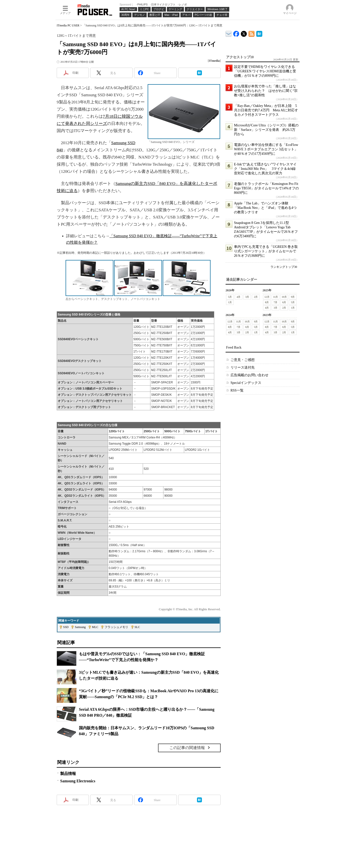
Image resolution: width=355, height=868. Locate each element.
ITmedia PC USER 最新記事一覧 (252, 33)
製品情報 (68, 774)
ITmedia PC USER (68, 25)
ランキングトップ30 (284, 267)
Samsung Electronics (78, 781)
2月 (256, 297)
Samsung (80, 627)
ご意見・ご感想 (243, 360)
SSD (66, 627)
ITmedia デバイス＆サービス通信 (229, 33)
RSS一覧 (237, 390)
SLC (137, 627)
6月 (284, 302)
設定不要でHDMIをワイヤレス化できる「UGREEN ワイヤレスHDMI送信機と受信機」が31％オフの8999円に (265, 71)
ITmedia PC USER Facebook (236, 33)
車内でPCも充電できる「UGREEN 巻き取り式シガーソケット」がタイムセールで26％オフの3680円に (266, 251)
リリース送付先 (243, 367)
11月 (276, 297)
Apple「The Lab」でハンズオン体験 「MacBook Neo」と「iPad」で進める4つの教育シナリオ (265, 208)
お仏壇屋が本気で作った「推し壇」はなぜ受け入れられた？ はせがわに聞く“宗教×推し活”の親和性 (266, 91)
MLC (95, 627)
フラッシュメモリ (116, 627)
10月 (284, 297)
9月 (293, 297)
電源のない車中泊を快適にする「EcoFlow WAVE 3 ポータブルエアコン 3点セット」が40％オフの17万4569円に (266, 149)
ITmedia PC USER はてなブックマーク (259, 33)
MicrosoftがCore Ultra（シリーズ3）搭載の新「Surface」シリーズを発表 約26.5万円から (266, 130)
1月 (230, 302)
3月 (247, 297)
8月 (267, 302)
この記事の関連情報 (187, 748)
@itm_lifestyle (244, 33)
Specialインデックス (246, 383)
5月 (230, 297)
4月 (239, 297)
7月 (275, 302)
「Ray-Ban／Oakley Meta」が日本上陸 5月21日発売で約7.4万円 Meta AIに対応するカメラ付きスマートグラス (266, 110)
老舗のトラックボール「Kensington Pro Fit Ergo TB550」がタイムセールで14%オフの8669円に (266, 188)
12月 (267, 297)
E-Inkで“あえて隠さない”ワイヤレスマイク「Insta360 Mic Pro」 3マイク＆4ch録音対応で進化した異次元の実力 (265, 169)
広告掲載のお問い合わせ (249, 375)
